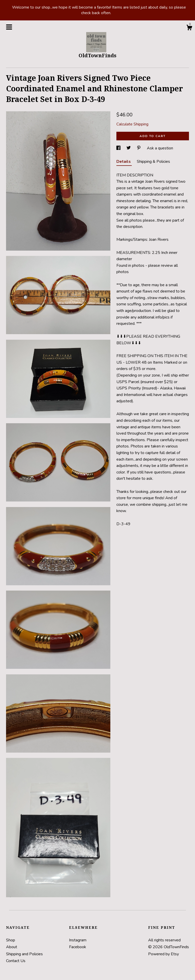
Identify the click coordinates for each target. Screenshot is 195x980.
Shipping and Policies (24, 954)
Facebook (78, 947)
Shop (11, 940)
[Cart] (189, 28)
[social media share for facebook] (119, 148)
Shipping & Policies (153, 162)
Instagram (78, 940)
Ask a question (160, 148)
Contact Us (16, 961)
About (12, 947)
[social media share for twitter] (129, 148)
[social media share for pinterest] (139, 148)
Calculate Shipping (132, 124)
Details (124, 162)
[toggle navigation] (9, 27)
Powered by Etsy (164, 954)
